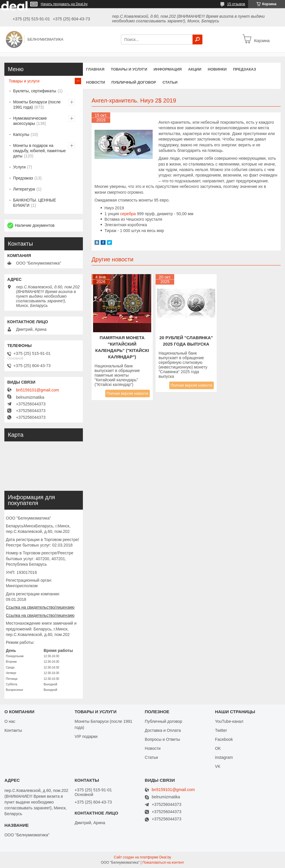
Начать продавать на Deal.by (64, 4)
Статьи (170, 82)
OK (218, 748)
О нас (10, 721)
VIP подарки (86, 736)
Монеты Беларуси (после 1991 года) (37, 105)
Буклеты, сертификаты (35, 91)
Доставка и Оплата (163, 730)
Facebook (224, 739)
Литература (24, 189)
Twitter (221, 730)
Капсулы (21, 134)
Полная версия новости (128, 393)
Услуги (19, 167)
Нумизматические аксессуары (30, 121)
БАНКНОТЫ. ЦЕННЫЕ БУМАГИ (35, 203)
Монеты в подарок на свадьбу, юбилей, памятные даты (39, 151)
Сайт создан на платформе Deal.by (143, 857)
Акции (195, 69)
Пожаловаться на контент (163, 862)
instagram (224, 757)
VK (218, 766)
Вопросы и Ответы (162, 739)
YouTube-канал (229, 721)
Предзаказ (244, 69)
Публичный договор (134, 82)
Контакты (13, 730)
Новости (96, 82)
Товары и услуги (129, 69)
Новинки (217, 69)
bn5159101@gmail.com (38, 390)
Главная (95, 69)
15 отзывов (236, 4)
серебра (128, 214)
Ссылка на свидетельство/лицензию (40, 607)
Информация (168, 69)
